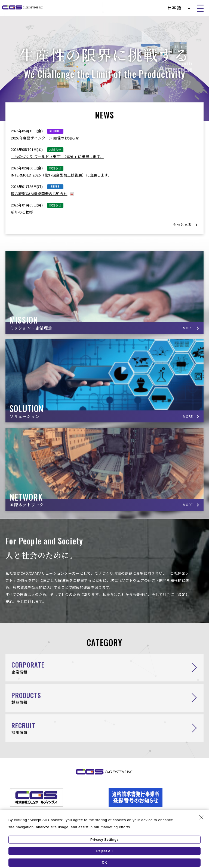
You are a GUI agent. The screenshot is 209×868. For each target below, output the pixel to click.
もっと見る (182, 225)
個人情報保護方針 (26, 825)
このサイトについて (181, 825)
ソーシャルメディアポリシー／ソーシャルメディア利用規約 (103, 825)
